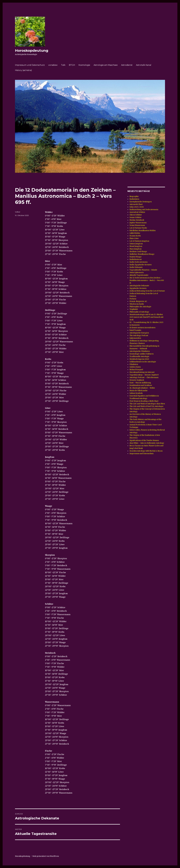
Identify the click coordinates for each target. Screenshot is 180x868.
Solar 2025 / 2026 (137, 207)
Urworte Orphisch (137, 380)
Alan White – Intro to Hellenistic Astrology (147, 443)
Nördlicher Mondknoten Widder (143, 231)
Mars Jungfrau (135, 249)
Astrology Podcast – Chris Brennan (144, 377)
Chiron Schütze (136, 215)
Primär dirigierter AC (138, 301)
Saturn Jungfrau (136, 244)
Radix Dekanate (136, 267)
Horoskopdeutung (32, 50)
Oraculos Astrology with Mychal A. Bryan (146, 451)
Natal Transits (135, 330)
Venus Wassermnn (137, 225)
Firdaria (133, 299)
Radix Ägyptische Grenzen (140, 265)
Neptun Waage (135, 257)
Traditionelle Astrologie (139, 356)
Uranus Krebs (135, 236)
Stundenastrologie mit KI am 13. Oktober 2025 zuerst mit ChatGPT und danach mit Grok (146, 317)
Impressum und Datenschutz (30, 65)
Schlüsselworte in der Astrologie (143, 362)
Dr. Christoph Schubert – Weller (142, 388)
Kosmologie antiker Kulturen (141, 354)
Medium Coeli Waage (138, 252)
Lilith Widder (135, 233)
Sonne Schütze (135, 217)
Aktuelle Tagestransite (139, 275)
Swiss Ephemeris (137, 273)
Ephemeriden (135, 338)
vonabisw (53, 65)
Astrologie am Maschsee (106, 65)
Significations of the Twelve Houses (144, 440)
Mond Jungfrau (136, 246)
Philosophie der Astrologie (140, 307)
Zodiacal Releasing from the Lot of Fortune (147, 291)
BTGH (72, 65)
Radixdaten (134, 199)
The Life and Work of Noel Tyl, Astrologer (146, 406)
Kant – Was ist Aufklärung (140, 383)
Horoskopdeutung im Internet (142, 372)
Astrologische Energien (139, 333)
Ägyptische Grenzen (138, 288)
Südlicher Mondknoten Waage (142, 254)
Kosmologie (84, 65)
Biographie (134, 196)
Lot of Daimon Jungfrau (139, 241)
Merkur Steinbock (137, 220)
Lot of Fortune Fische (138, 228)
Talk (63, 65)
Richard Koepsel (136, 370)
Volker (18, 212)
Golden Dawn (135, 367)
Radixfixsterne (136, 259)
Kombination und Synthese (141, 385)
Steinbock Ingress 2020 (139, 359)
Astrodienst (127, 65)
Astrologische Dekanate (139, 286)
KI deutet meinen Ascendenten (142, 328)
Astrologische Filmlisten (140, 351)
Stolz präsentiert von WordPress (46, 856)
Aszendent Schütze (137, 212)
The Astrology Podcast (139, 335)
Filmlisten (134, 364)
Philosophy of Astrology (139, 312)
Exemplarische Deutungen (141, 202)
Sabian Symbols (136, 393)
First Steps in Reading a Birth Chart (144, 401)
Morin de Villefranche (138, 391)
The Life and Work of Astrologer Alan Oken (147, 404)
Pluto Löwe (134, 238)
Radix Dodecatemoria (138, 262)
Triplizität (134, 309)
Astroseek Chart (136, 204)
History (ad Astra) (23, 70)
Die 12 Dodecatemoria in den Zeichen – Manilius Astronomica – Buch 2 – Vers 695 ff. (147, 280)
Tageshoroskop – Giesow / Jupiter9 (144, 375)
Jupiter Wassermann (138, 223)
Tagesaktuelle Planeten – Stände (143, 270)
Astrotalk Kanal (144, 65)
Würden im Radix (137, 304)
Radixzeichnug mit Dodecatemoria (144, 210)
